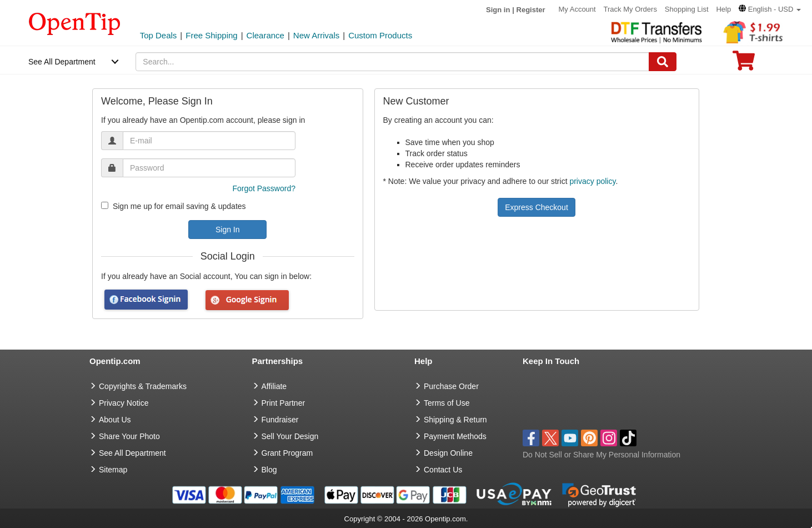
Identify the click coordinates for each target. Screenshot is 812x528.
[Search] (663, 62)
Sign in (498, 10)
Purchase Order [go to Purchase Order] (451, 386)
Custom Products (380, 35)
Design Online (448, 453)
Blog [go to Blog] (269, 470)
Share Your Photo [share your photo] (129, 436)
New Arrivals (316, 35)
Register (531, 10)
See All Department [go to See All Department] (132, 453)
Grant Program (287, 453)
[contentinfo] (75, 23)
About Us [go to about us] (115, 420)
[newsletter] (105, 205)
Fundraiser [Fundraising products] (280, 420)
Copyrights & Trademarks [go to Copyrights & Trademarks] (143, 386)
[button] (770, 9)
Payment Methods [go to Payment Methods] (455, 436)
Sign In (228, 230)
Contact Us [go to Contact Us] (443, 470)
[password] (209, 168)
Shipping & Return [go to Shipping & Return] (455, 420)
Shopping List (687, 9)
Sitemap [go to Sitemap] (113, 470)
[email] (209, 141)
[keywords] (392, 62)
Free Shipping (211, 35)
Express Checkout (537, 207)
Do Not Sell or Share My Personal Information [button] (602, 455)
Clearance (265, 35)
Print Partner (284, 403)
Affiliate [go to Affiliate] (274, 386)
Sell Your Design (290, 436)
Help (723, 9)
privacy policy (592, 181)
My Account (577, 9)
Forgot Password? (264, 188)
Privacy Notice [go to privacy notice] (124, 403)
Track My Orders (630, 9)
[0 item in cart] (744, 64)
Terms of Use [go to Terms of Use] (447, 403)
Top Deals (159, 35)
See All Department (62, 62)
